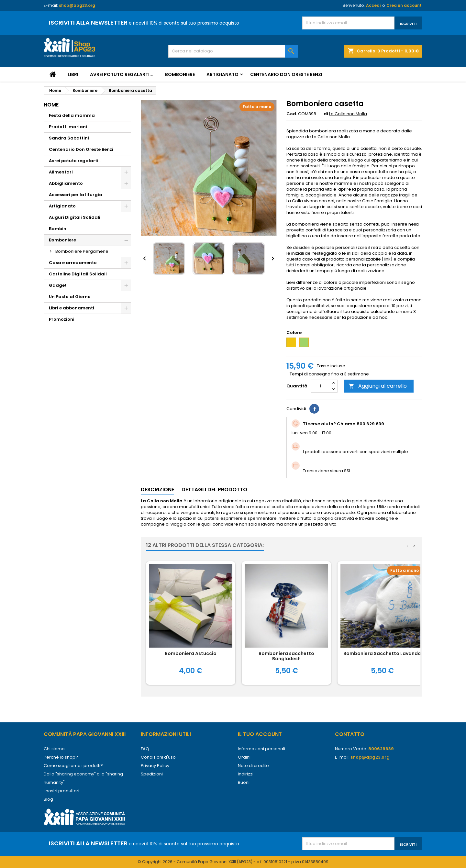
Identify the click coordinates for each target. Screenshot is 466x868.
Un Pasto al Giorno (70, 297)
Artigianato (222, 74)
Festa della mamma (72, 115)
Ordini (244, 757)
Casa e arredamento (73, 263)
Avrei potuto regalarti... (122, 74)
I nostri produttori (61, 791)
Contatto (350, 734)
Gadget (58, 285)
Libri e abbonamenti (72, 308)
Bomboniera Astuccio (191, 653)
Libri (73, 74)
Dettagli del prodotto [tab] (214, 490)
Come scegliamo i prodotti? (73, 766)
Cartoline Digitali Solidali (78, 274)
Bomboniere (180, 74)
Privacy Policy (155, 766)
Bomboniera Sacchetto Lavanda (382, 653)
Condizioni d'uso (158, 757)
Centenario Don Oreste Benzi (286, 74)
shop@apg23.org (77, 5)
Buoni (244, 782)
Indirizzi (246, 774)
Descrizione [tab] (157, 490)
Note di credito (253, 766)
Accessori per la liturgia (76, 195)
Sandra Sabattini (69, 138)
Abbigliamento (66, 183)
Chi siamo (54, 749)
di (326, 114)
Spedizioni (152, 774)
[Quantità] (320, 386)
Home (51, 105)
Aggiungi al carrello (378, 386)
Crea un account (404, 5)
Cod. (292, 114)
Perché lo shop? (61, 757)
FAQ (145, 749)
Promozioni (62, 319)
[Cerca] (233, 51)
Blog (48, 799)
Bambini (58, 229)
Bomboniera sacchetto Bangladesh (286, 656)
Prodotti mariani (68, 127)
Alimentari (61, 172)
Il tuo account (260, 734)
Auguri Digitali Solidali (75, 217)
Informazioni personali (261, 749)
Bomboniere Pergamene (82, 251)
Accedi (373, 5)
